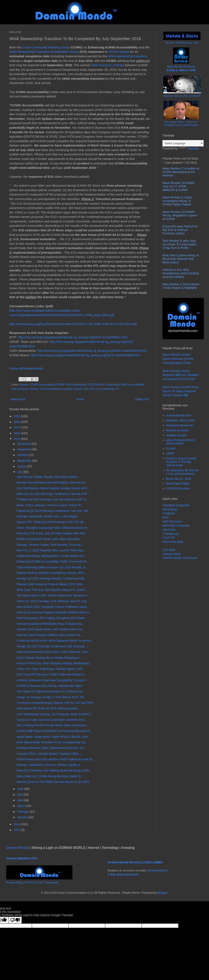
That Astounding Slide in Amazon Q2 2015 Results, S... (52, 567)
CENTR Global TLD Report (180, 558)
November (24, 449)
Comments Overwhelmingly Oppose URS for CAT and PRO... (56, 703)
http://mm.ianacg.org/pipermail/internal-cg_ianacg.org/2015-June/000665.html (85, 355)
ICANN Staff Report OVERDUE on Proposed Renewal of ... (55, 731)
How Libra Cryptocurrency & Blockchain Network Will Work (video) (181, 259)
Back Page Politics (178, 483)
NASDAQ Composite (176, 525)
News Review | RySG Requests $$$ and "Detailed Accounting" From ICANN (180, 375)
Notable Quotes (176, 435)
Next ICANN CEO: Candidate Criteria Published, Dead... (53, 607)
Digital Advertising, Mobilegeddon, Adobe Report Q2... (51, 556)
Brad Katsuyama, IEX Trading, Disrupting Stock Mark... (52, 618)
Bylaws (24, 385)
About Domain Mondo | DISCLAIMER (181, 442)
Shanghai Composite (176, 505)
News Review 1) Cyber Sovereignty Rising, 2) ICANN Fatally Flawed (177, 201)
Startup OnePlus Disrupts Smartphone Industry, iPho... (52, 573)
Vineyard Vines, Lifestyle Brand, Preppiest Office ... (49, 754)
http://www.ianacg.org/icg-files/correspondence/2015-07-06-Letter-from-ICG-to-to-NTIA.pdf (73, 324)
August (22, 466)
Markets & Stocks (177, 430)
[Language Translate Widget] (183, 143)
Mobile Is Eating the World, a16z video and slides (48, 539)
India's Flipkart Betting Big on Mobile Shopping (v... (49, 658)
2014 (17, 824)
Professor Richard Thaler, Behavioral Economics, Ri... (51, 748)
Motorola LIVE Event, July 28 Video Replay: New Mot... (52, 533)
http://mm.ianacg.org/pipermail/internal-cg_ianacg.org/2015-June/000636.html (92, 351)
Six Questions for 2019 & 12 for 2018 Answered (182, 472)
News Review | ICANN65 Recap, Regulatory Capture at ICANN (180, 215)
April (20, 800)
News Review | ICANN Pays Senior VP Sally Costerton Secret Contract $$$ (181, 391)
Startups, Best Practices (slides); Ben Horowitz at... (49, 635)
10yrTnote (169, 530)
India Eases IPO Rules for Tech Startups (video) (47, 708)
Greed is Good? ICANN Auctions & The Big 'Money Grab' (181, 462)
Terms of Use (34, 882)
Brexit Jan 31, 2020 (179, 479)
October (23, 455)
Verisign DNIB (171, 554)
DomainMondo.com (179, 415)
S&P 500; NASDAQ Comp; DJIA (182, 43)
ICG (86, 389)
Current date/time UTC (22, 858)
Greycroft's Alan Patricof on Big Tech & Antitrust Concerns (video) (180, 230)
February (23, 812)
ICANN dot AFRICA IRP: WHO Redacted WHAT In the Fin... (55, 641)
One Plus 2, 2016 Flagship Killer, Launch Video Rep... (51, 550)
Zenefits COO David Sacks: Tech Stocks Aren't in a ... (51, 629)
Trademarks (51, 882)
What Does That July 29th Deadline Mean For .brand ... (52, 590)
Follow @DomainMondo (26, 368)
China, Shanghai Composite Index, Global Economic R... (53, 528)
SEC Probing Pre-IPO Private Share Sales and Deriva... (52, 725)
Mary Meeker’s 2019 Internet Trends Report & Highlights (181, 286)
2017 (17, 427)
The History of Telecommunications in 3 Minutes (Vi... (51, 691)
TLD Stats (169, 550)
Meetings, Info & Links (180, 420)
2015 (17, 439)
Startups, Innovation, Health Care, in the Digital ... (48, 516)
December (24, 444)
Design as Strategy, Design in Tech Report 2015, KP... (51, 697)
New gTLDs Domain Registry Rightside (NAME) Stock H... (54, 612)
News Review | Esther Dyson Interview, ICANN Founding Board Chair (178, 359)
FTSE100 (169, 513)
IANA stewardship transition (127, 56)
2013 (17, 830)
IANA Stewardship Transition (56, 389)
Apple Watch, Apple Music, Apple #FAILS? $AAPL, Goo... (53, 737)
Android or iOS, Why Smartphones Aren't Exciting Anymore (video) (181, 273)
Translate (189, 148)
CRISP (60, 385)
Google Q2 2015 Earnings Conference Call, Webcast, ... (53, 646)
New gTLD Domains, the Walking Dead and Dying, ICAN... (54, 770)
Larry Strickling (105, 389)
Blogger (162, 893)
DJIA (166, 517)
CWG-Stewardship (76, 385)
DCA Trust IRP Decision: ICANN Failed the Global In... (51, 674)
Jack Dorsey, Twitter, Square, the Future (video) (47, 477)
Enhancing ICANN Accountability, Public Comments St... (53, 561)
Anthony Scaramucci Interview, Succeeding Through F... (52, 680)
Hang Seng (170, 509)
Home (80, 399)
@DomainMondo (157, 870)
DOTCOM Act (96, 385)
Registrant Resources (180, 425)
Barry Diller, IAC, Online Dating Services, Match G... (50, 776)
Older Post (142, 399)
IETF (92, 389)
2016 (17, 433)
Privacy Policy (15, 882)
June (21, 789)
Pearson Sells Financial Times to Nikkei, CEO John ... (51, 584)
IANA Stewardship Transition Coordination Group (44, 52)
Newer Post (18, 399)
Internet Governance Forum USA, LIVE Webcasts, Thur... (53, 652)
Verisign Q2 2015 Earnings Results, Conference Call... (51, 578)
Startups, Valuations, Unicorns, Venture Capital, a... (49, 765)
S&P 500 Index (172, 522)
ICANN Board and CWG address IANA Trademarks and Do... (56, 759)
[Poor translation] (15, 920)
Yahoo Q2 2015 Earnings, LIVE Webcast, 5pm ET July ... (53, 601)
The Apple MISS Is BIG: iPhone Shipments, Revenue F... (53, 595)
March (22, 806)
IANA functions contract (107, 65)
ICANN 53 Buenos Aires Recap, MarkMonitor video (49, 686)
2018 (17, 422)
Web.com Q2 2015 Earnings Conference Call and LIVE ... (53, 494)
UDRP (170, 453)
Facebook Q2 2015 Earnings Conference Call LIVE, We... (53, 511)
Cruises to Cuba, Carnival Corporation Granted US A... (52, 720)
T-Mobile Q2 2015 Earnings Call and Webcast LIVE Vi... (52, 499)
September (25, 461)
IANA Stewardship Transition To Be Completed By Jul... (52, 742)
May (20, 795)
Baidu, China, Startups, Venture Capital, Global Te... (50, 505)
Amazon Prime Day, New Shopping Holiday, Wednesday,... (54, 663)
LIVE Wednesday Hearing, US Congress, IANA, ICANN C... (55, 714)
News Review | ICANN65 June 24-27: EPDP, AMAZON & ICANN (178, 186)
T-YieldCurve (171, 534)
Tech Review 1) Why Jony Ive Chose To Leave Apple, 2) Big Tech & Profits (180, 244)
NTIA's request (119, 52)
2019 (17, 416)
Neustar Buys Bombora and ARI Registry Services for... (52, 482)
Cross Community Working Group (46, 47)
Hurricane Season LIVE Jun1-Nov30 (182, 96)
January (23, 817)
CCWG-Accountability (42, 385)
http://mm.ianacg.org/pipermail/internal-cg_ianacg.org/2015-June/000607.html (73, 337)
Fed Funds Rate (173, 542)
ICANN (78, 389)
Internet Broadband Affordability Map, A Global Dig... (50, 624)
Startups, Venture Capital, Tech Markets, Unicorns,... (50, 545)
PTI (117, 389)
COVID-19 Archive (178, 488)
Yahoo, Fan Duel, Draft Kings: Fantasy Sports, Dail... (50, 669)
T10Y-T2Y (169, 538)
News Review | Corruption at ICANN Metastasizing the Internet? (181, 172)
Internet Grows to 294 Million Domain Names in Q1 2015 (53, 782)
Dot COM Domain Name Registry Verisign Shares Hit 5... (53, 488)
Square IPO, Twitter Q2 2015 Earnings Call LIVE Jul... (51, 522)
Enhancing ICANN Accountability (125, 385)
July (20, 472)
